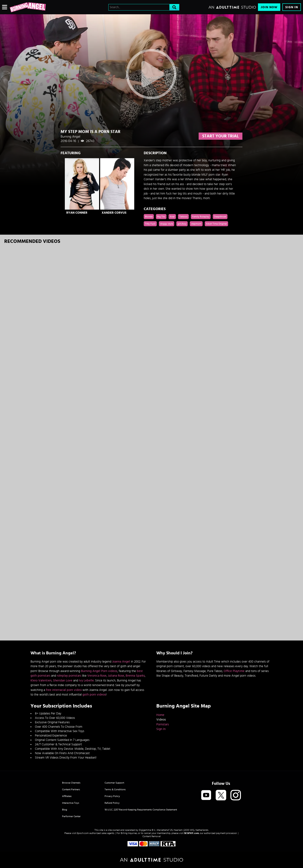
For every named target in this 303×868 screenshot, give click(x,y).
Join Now (269, 7)
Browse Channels (71, 783)
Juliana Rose (116, 676)
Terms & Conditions (115, 789)
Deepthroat (220, 217)
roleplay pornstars (69, 676)
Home (160, 715)
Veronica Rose (97, 676)
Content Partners (71, 789)
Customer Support (114, 783)
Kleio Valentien (41, 681)
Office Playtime (234, 671)
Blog (65, 810)
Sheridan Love (63, 681)
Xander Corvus (114, 213)
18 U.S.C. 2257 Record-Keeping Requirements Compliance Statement (141, 810)
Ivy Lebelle (86, 681)
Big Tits (161, 217)
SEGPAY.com (191, 833)
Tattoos (183, 217)
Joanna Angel (121, 662)
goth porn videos (94, 695)
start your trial (221, 136)
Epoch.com (83, 833)
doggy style (167, 224)
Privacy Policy (112, 796)
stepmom (196, 224)
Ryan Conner (77, 213)
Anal (172, 217)
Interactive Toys (71, 803)
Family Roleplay (201, 217)
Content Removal (152, 836)
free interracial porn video (64, 690)
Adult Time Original (216, 224)
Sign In (292, 7)
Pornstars (163, 724)
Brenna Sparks (135, 676)
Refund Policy (112, 803)
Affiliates (67, 796)
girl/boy (182, 224)
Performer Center (71, 816)
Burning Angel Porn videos (99, 671)
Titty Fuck (150, 224)
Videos (161, 720)
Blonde (149, 217)
